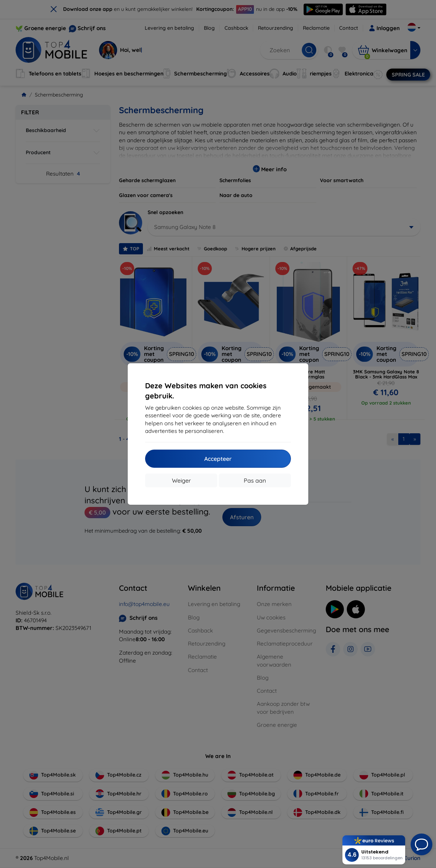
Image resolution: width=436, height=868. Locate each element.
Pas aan (255, 480)
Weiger (181, 480)
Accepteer (218, 459)
